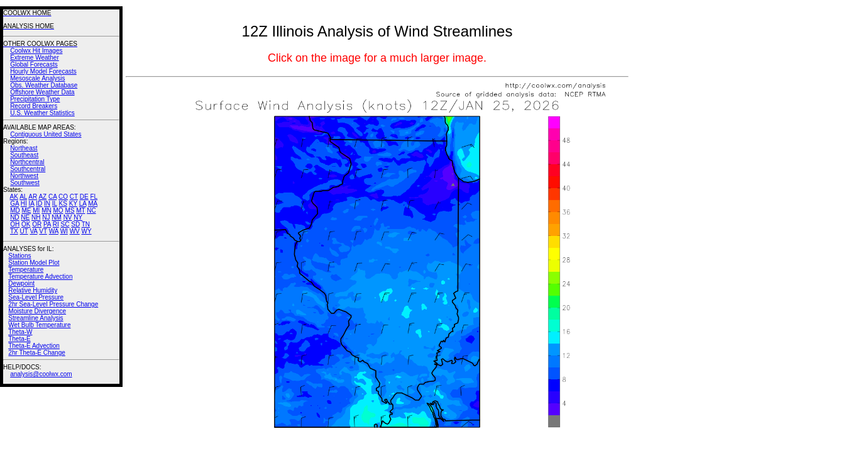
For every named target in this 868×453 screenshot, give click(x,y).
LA (83, 204)
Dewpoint (21, 283)
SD (75, 224)
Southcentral (28, 169)
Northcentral (27, 162)
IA (32, 204)
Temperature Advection (40, 277)
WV (75, 231)
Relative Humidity (33, 290)
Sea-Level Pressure (36, 297)
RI (56, 224)
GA (14, 204)
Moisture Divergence (37, 311)
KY (73, 204)
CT (74, 197)
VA (33, 231)
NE (25, 217)
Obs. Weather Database (44, 85)
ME (26, 210)
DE (84, 197)
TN (86, 224)
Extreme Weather (35, 58)
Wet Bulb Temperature (39, 325)
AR (33, 197)
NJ (46, 217)
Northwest (24, 176)
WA (54, 231)
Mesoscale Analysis (37, 78)
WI (64, 231)
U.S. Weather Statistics (42, 113)
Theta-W (20, 332)
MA (93, 204)
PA (47, 224)
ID (39, 204)
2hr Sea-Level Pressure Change (53, 304)
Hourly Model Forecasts (43, 71)
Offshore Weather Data (42, 92)
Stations (19, 256)
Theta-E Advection (34, 346)
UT (24, 231)
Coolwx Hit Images (36, 51)
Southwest (25, 183)
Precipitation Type (35, 99)
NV (68, 217)
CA (52, 197)
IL (55, 204)
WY (87, 231)
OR (37, 224)
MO (58, 210)
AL (23, 197)
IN (47, 204)
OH (15, 224)
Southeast (24, 155)
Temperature (26, 270)
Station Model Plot (34, 263)
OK (26, 224)
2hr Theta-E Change (36, 353)
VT (43, 231)
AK (14, 197)
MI (36, 210)
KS (63, 204)
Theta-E (19, 339)
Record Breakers (34, 106)
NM (57, 217)
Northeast (24, 148)
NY (78, 217)
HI (24, 204)
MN (47, 210)
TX (14, 231)
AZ (42, 197)
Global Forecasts (34, 64)
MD (15, 210)
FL (94, 197)
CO (63, 197)
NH (36, 217)
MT (80, 210)
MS (69, 210)
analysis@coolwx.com (41, 374)
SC (65, 224)
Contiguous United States (46, 134)
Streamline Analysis (36, 318)
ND (14, 217)
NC (91, 210)
